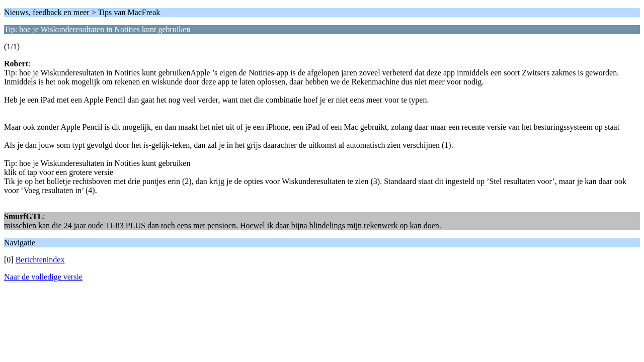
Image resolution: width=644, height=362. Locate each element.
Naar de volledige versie (43, 277)
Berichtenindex (40, 260)
